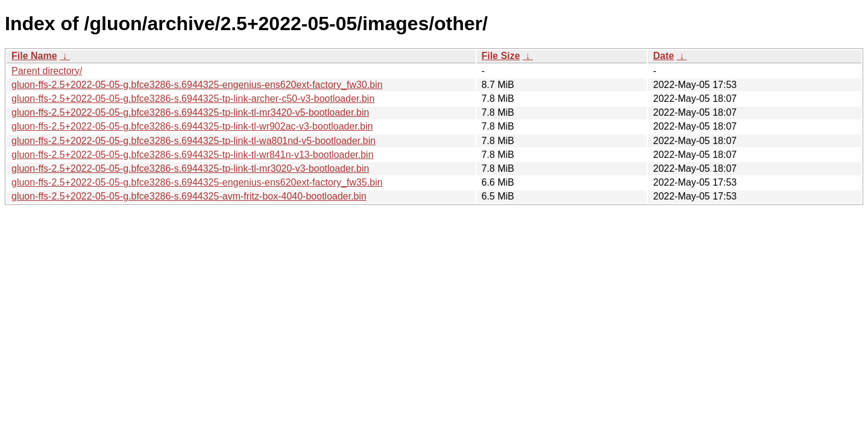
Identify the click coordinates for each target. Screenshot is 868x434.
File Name (34, 56)
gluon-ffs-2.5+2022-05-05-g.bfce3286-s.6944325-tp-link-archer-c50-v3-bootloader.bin (193, 99)
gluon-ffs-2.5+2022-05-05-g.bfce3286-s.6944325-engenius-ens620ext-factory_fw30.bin (197, 85)
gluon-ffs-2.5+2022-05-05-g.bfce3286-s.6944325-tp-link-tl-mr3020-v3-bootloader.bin (190, 168)
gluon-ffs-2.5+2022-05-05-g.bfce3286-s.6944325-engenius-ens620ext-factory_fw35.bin (197, 182)
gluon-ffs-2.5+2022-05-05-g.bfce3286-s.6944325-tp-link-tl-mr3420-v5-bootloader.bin (190, 112)
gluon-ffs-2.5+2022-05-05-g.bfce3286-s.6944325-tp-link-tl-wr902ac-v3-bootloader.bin (192, 126)
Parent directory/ (47, 71)
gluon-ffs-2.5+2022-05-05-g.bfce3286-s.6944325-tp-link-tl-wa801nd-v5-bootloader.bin (193, 141)
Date (663, 56)
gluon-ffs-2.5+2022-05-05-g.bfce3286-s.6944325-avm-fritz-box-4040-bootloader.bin (189, 196)
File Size (501, 56)
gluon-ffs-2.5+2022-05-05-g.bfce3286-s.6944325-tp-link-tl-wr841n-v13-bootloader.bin (193, 155)
